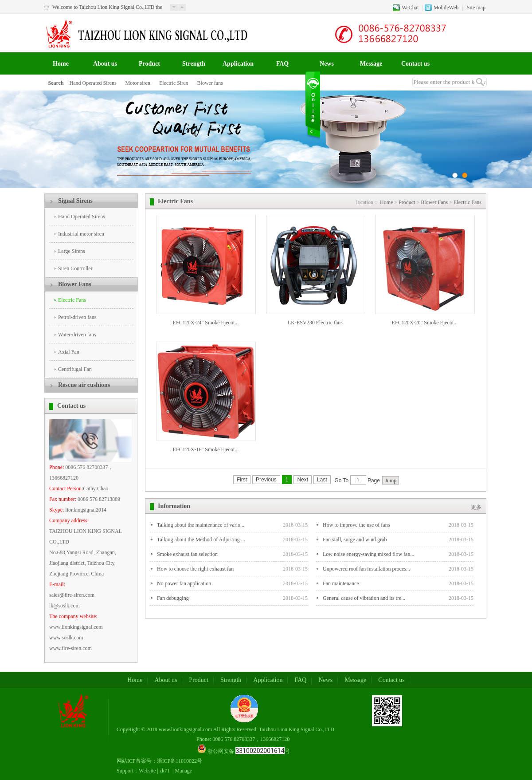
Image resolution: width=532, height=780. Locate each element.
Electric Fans (72, 300)
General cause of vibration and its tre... (364, 598)
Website (147, 771)
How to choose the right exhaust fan (195, 569)
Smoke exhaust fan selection (187, 554)
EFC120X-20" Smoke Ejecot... (425, 323)
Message (371, 64)
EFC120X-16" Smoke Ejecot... (206, 449)
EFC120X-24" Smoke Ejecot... (206, 323)
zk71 (165, 771)
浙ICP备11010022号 (180, 761)
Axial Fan (69, 352)
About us (105, 64)
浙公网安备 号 (248, 751)
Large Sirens (72, 251)
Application (238, 64)
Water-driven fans (77, 335)
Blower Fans (75, 284)
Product (149, 64)
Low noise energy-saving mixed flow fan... (368, 554)
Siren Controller (75, 268)
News (327, 64)
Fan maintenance (341, 583)
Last (322, 480)
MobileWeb (446, 8)
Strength (194, 64)
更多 (476, 507)
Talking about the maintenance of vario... (201, 525)
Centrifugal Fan (75, 369)
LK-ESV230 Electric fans (315, 323)
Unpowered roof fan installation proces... (366, 569)
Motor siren (138, 83)
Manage (184, 771)
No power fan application (184, 583)
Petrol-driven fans (77, 317)
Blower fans (210, 83)
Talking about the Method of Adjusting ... (201, 540)
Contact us (415, 64)
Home (61, 64)
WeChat (410, 8)
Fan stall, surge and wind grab (355, 540)
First (242, 480)
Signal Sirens (75, 201)
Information (174, 506)
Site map (476, 8)
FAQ (283, 64)
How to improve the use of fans (356, 525)
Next (303, 480)
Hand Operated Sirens (93, 83)
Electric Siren (174, 83)
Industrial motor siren (81, 234)
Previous (266, 480)
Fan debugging (173, 598)
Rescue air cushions (84, 385)
